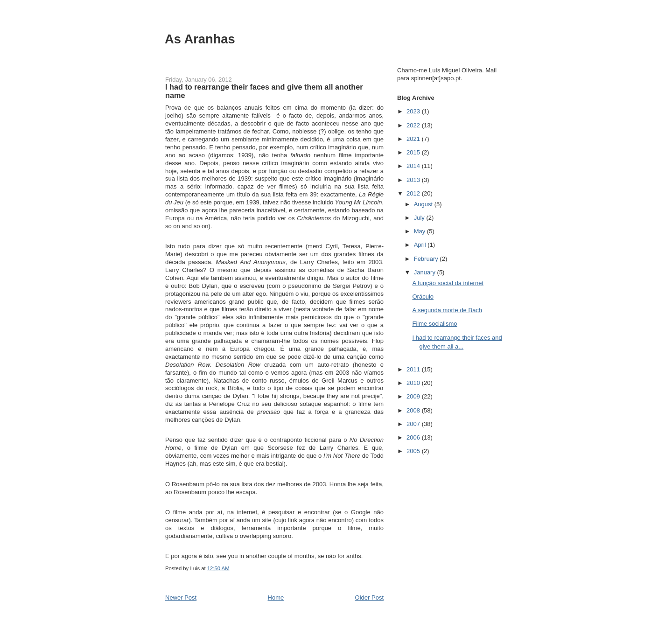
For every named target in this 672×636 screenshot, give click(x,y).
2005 (414, 451)
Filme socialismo (434, 324)
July (420, 218)
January (426, 272)
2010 (414, 383)
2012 (414, 193)
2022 (414, 125)
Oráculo (423, 297)
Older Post (369, 598)
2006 (414, 437)
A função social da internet (448, 283)
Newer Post (181, 598)
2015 (414, 152)
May (420, 231)
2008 (414, 410)
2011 (414, 369)
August (424, 204)
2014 (414, 166)
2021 (414, 139)
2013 (414, 180)
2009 (414, 396)
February (427, 259)
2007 (414, 424)
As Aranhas (200, 39)
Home (276, 598)
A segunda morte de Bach (447, 310)
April (421, 245)
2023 (414, 111)
